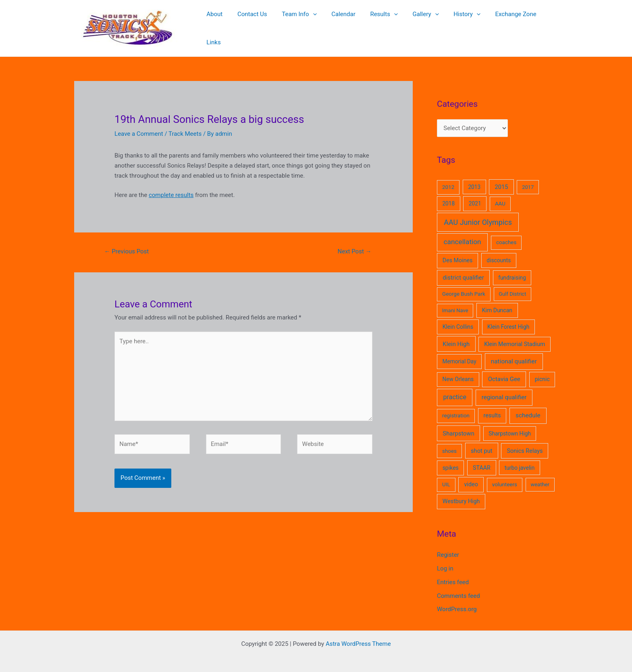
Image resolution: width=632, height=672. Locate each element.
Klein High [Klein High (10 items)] (456, 337)
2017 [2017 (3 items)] (528, 180)
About (222, 25)
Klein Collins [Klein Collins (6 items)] (458, 319)
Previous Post (126, 244)
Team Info (301, 25)
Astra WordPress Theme (358, 637)
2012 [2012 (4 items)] (448, 180)
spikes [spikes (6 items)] (451, 460)
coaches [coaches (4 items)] (506, 235)
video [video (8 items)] (471, 477)
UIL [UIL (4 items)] (446, 477)
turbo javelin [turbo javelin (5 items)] (520, 460)
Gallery (420, 25)
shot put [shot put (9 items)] (482, 444)
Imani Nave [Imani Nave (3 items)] (455, 303)
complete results (171, 188)
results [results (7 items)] (492, 408)
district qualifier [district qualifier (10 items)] (463, 270)
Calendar (343, 25)
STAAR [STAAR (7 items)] (482, 460)
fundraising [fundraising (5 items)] (512, 270)
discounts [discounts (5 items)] (499, 253)
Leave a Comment (139, 127)
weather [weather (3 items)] (540, 477)
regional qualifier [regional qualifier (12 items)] (504, 390)
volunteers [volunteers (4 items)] (505, 477)
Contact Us (258, 25)
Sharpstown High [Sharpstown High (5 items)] (510, 426)
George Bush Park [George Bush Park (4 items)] (464, 287)
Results (381, 25)
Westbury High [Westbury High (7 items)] (461, 494)
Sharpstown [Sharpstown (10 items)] (458, 426)
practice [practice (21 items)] (454, 390)
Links (545, 25)
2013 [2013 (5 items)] (474, 180)
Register (448, 548)
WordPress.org (457, 602)
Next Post (355, 244)
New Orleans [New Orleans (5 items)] (458, 372)
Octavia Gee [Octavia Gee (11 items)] (504, 372)
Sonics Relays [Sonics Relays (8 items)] (525, 444)
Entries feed (453, 575)
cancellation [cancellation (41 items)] (463, 234)
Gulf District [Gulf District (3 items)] (512, 287)
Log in (445, 561)
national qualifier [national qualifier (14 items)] (514, 354)
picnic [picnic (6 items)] (542, 372)
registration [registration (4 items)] (456, 408)
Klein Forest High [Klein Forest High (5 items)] (508, 319)
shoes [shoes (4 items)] (449, 444)
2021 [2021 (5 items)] (475, 196)
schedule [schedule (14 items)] (528, 408)
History (459, 25)
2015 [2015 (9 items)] (502, 180)
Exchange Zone (505, 25)
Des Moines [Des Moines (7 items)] (458, 253)
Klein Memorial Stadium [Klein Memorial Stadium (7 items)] (515, 337)
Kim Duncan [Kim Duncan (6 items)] (497, 303)
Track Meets (185, 127)
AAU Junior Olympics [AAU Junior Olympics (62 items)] (478, 215)
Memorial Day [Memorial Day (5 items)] (459, 354)
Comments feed (458, 589)
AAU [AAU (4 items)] (500, 196)
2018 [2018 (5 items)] (448, 196)
